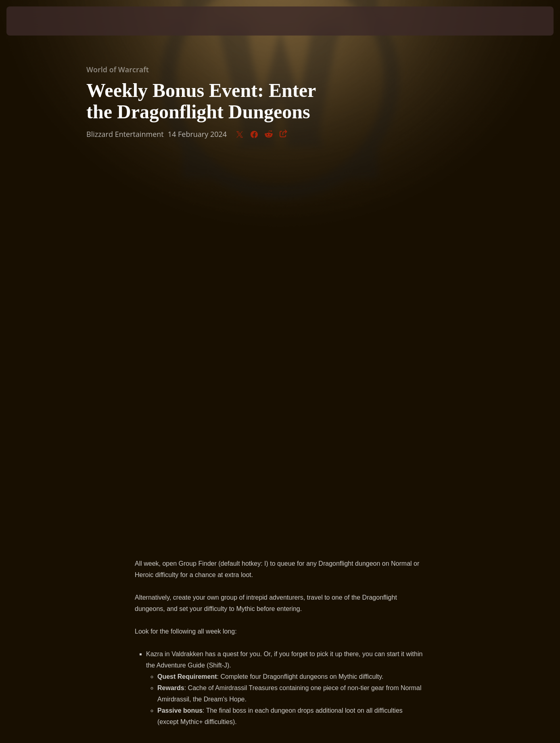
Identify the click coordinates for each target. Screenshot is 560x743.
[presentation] (31, 21)
